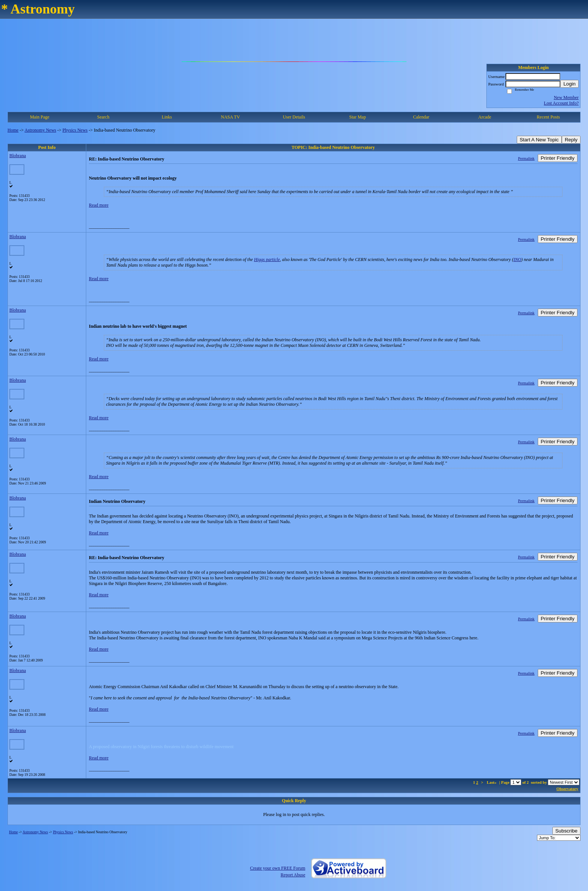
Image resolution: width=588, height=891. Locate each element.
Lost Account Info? (561, 103)
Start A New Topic (539, 140)
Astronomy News (40, 130)
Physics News (75, 130)
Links (167, 117)
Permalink (526, 158)
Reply (571, 140)
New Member (566, 97)
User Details (294, 117)
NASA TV (230, 117)
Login (569, 84)
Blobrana (18, 156)
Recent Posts (548, 117)
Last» (492, 782)
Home (13, 130)
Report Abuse (293, 875)
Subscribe (566, 831)
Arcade (485, 117)
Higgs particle (267, 259)
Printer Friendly (558, 158)
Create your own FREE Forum (278, 868)
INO (517, 259)
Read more (99, 205)
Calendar (421, 117)
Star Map (357, 117)
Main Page (40, 117)
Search (103, 117)
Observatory (567, 789)
